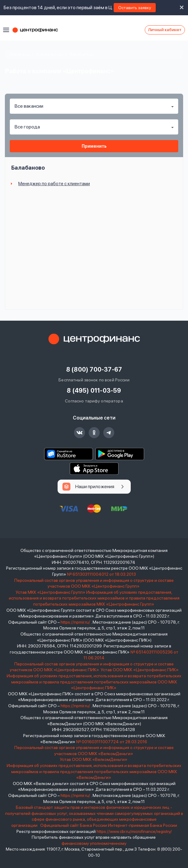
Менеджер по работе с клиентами (54, 184)
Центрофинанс (38, 30)
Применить (94, 146)
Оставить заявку (135, 8)
